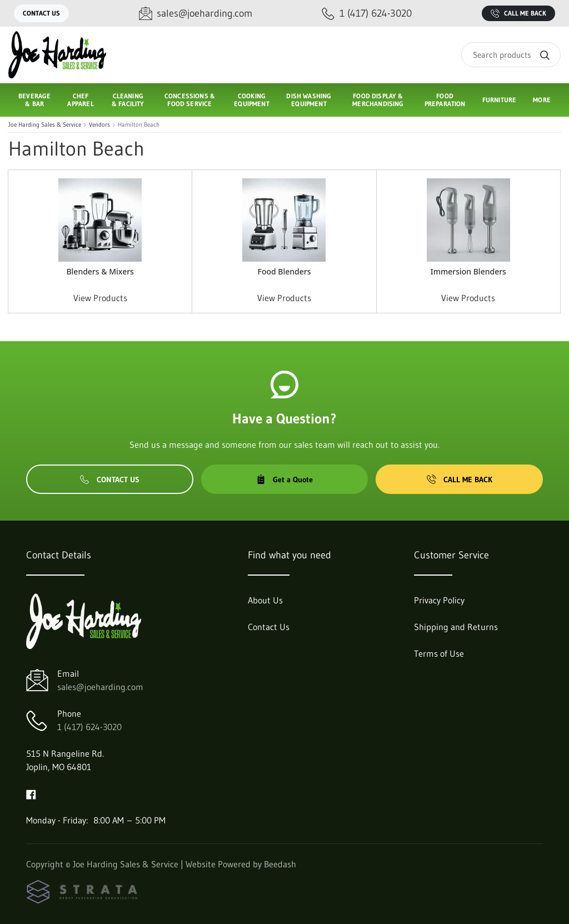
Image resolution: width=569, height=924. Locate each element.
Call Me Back (518, 13)
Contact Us (41, 13)
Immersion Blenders (468, 271)
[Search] (511, 55)
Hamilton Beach (139, 125)
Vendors (99, 125)
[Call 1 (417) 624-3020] (367, 14)
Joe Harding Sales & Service (45, 125)
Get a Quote (284, 480)
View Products (100, 298)
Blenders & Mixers (100, 271)
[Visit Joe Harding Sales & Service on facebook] (31, 793)
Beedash (280, 864)
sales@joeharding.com (100, 687)
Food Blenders (284, 271)
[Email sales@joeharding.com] (196, 14)
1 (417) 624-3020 (89, 727)
